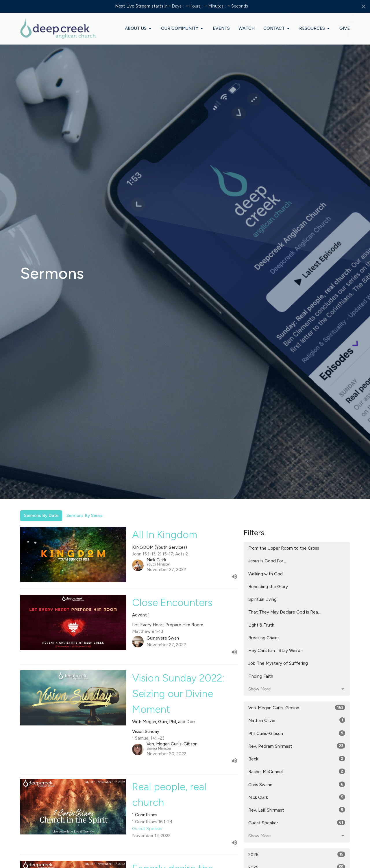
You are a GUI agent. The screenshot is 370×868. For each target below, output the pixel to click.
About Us (139, 29)
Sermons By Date (41, 516)
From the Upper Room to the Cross (284, 548)
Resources (315, 29)
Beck (297, 759)
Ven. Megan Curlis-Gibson (297, 708)
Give (345, 28)
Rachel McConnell (297, 771)
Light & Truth (261, 625)
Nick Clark (297, 797)
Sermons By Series (85, 516)
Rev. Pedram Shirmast (297, 746)
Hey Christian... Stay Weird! (275, 651)
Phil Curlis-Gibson (297, 733)
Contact (277, 29)
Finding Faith (261, 676)
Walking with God (266, 574)
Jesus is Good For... (267, 561)
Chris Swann (297, 784)
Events (221, 28)
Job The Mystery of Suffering (278, 663)
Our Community (183, 29)
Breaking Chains (264, 638)
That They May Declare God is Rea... (284, 612)
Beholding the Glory (268, 587)
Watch (247, 28)
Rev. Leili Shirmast (297, 810)
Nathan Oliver (297, 720)
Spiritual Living (262, 599)
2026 (297, 854)
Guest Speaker (297, 823)
